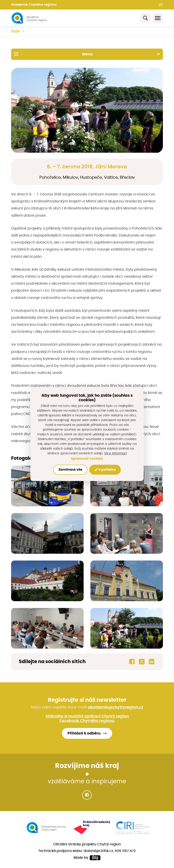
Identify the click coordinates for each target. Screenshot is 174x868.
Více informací (116, 453)
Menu (87, 54)
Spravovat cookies (87, 459)
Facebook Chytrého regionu (87, 721)
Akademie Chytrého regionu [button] (34, 5)
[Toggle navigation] (158, 18)
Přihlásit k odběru (84, 733)
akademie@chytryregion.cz (116, 707)
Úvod (15, 31)
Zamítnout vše (70, 470)
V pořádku (105, 470)
